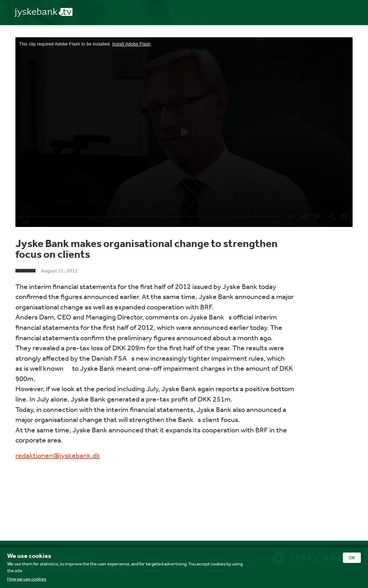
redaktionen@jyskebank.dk (58, 455)
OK (352, 558)
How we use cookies (27, 579)
